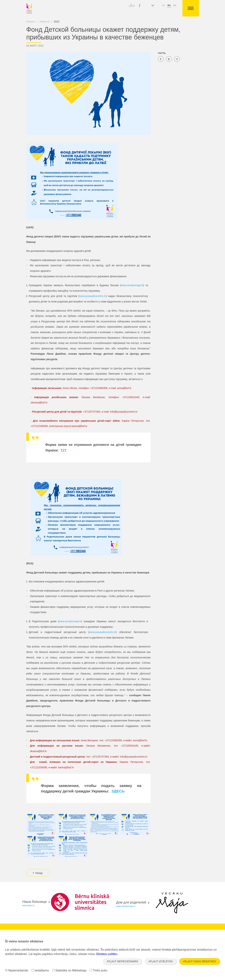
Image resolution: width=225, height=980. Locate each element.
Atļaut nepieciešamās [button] (122, 961)
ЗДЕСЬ (117, 791)
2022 (57, 22)
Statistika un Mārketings (69, 970)
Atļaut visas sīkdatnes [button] (200, 961)
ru (169, 5)
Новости (44, 22)
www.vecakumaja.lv (132, 285)
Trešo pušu (99, 970)
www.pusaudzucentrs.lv (92, 296)
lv (164, 5)
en (175, 5)
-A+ (132, 6)
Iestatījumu (40, 970)
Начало (31, 22)
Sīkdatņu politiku (107, 954)
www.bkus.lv (28, 905)
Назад (37, 873)
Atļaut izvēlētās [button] (161, 961)
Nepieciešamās (17, 970)
